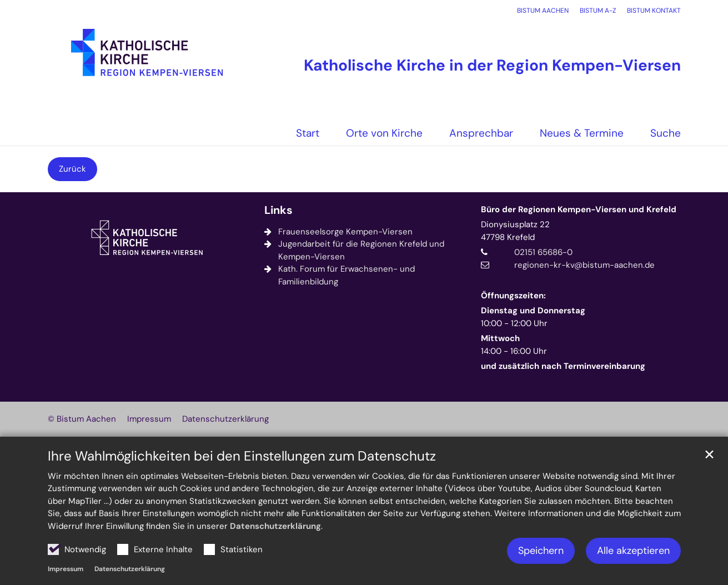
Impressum (66, 569)
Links (278, 210)
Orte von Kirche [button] (384, 133)
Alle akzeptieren (633, 551)
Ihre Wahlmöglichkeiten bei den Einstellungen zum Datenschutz (242, 456)
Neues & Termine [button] (582, 133)
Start (308, 133)
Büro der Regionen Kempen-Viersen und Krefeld (579, 209)
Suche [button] (666, 133)
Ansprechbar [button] (481, 133)
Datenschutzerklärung (275, 526)
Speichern (541, 551)
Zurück (72, 169)
